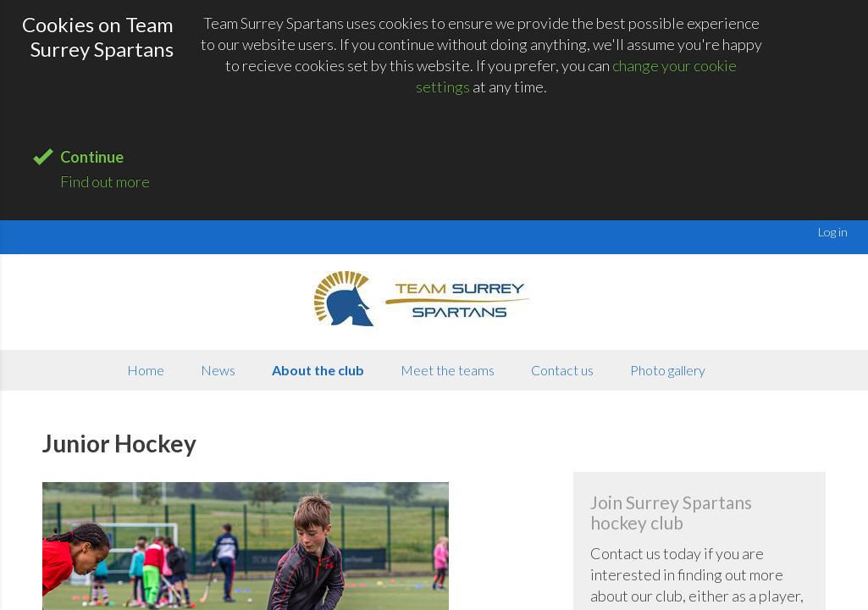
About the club (318, 370)
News (218, 370)
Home (146, 370)
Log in (833, 232)
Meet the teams (448, 370)
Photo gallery (668, 370)
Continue (92, 157)
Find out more (105, 181)
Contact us (562, 370)
